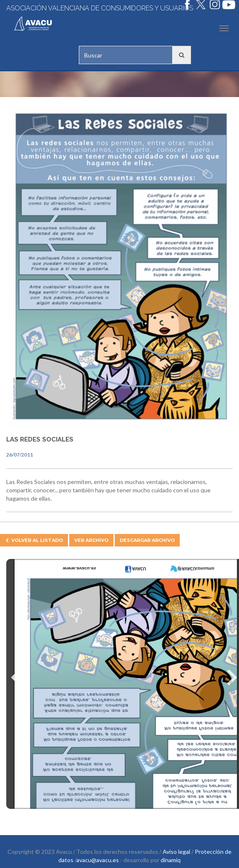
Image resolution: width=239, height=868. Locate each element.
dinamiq (171, 860)
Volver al (34, 540)
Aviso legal (176, 852)
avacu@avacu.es (98, 860)
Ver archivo (91, 540)
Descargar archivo (147, 540)
